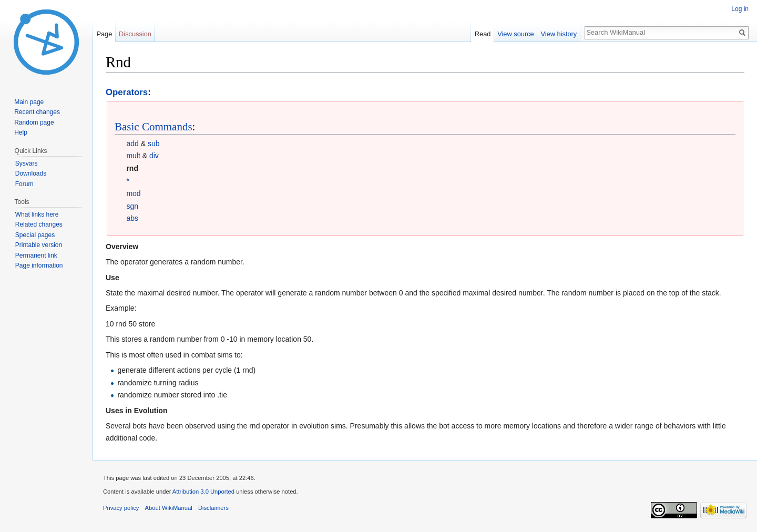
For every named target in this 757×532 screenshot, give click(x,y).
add (132, 144)
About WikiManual (169, 508)
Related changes (39, 224)
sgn (132, 206)
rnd (132, 168)
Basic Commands (154, 127)
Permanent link (36, 255)
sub (154, 144)
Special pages (35, 235)
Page (104, 34)
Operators (127, 92)
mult (133, 156)
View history (559, 34)
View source (515, 34)
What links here (37, 214)
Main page (29, 102)
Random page (34, 122)
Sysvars (27, 163)
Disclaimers (213, 508)
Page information (39, 265)
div (154, 156)
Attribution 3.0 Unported (203, 492)
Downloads (31, 173)
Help (21, 132)
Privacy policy (121, 508)
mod (133, 193)
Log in (740, 9)
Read (483, 34)
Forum (24, 184)
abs (132, 218)
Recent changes (37, 112)
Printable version (39, 245)
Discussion (135, 34)
